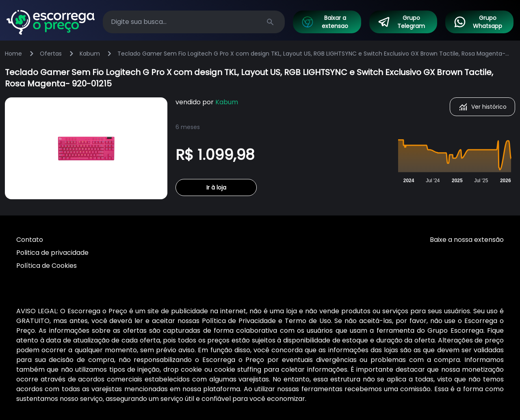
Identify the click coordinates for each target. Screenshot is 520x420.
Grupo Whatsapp (478, 22)
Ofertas (51, 54)
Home (13, 54)
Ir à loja (216, 187)
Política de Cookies (47, 266)
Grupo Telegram (401, 22)
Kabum (90, 54)
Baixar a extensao (325, 22)
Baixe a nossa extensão (467, 240)
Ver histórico (482, 107)
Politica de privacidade (52, 253)
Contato (30, 240)
